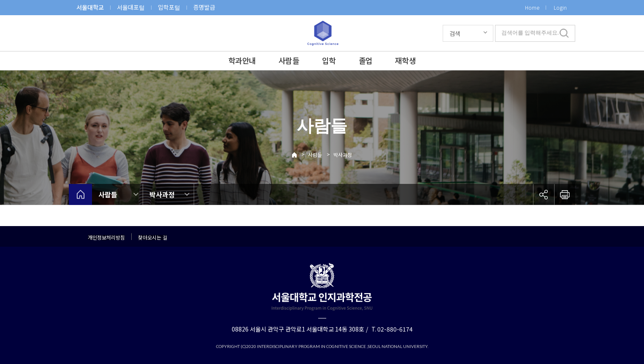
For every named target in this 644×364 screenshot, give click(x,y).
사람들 (289, 60)
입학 (329, 60)
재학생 (405, 60)
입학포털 (169, 7)
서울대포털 (131, 7)
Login (560, 7)
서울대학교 (90, 7)
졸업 (366, 60)
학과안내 (242, 60)
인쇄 (565, 194)
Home (532, 7)
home (80, 194)
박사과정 (343, 155)
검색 (455, 33)
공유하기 (544, 194)
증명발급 (204, 7)
